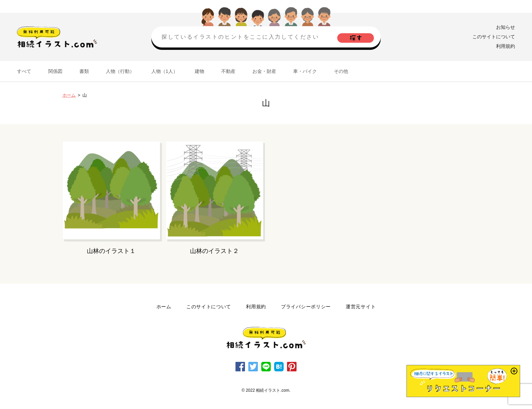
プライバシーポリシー (306, 307)
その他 (341, 71)
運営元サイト (361, 307)
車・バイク (305, 71)
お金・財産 (264, 71)
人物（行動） (120, 71)
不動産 (228, 71)
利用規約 (506, 46)
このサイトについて (494, 37)
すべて (24, 71)
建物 (199, 71)
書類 (84, 71)
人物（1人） (165, 71)
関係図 (55, 71)
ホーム (69, 95)
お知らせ (506, 27)
